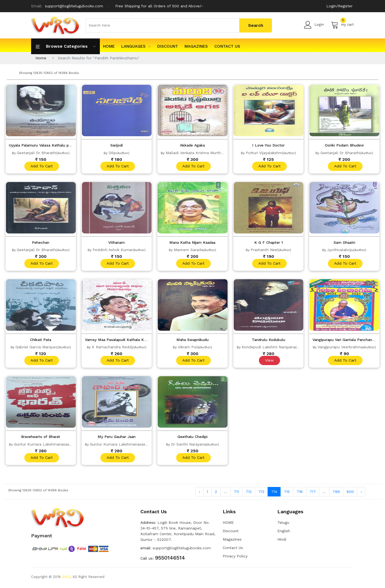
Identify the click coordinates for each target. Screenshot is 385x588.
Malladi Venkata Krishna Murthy (194, 152)
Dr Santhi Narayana (188, 445)
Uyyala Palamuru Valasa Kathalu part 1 (45, 145)
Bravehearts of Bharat (41, 438)
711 (236, 493)
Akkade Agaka (192, 145)
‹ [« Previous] (199, 493)
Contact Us (227, 46)
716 (300, 493)
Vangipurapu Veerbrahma (340, 347)
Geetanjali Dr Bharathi (37, 152)
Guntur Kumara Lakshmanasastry (44, 445)
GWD (66, 578)
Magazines (196, 46)
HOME (109, 46)
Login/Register (339, 6)
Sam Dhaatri (344, 243)
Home (41, 58)
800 (350, 493)
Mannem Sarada (188, 250)
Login (314, 25)
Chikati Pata (41, 340)
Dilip (112, 152)
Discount (168, 46)
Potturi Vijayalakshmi (264, 152)
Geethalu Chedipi (192, 438)
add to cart (41, 166)
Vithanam (116, 243)
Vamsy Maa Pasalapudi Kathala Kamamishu (126, 340)
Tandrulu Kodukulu (269, 340)
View (269, 361)
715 (287, 493)
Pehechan (41, 243)
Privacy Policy (235, 558)
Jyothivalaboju (340, 250)
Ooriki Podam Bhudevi (344, 145)
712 (249, 493)
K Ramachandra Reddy (113, 347)
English (284, 532)
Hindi (282, 541)
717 (313, 493)
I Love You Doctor (269, 145)
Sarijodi (116, 145)
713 (261, 493)
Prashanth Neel (264, 250)
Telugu (283, 524)
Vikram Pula (188, 347)
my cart (342, 25)
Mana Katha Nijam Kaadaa (192, 243)
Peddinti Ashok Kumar (113, 250)
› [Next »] (361, 493)
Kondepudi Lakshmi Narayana (269, 347)
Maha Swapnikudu (192, 340)
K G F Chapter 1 (268, 243)
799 (336, 493)
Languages (136, 46)
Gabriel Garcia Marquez (37, 347)
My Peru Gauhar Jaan (117, 438)
